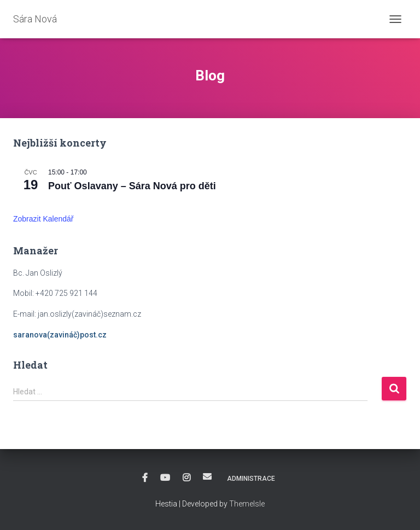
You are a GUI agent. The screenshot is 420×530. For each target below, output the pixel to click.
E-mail (207, 476)
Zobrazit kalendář (43, 219)
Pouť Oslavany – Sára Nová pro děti (132, 186)
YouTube (165, 478)
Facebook (145, 478)
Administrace (251, 479)
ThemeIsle (247, 504)
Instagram (186, 478)
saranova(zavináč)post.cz (60, 335)
